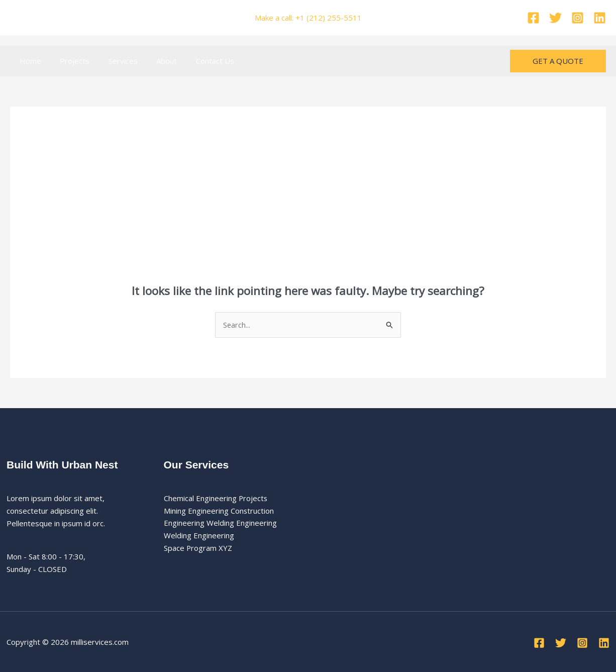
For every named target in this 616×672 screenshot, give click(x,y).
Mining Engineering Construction (219, 511)
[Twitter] (555, 18)
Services (114, 61)
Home (28, 61)
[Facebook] (533, 18)
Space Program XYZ (198, 548)
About (153, 61)
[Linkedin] (600, 18)
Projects (69, 61)
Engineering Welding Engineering (220, 523)
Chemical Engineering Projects (216, 498)
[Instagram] (578, 18)
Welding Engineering (199, 536)
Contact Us (198, 61)
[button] (558, 61)
